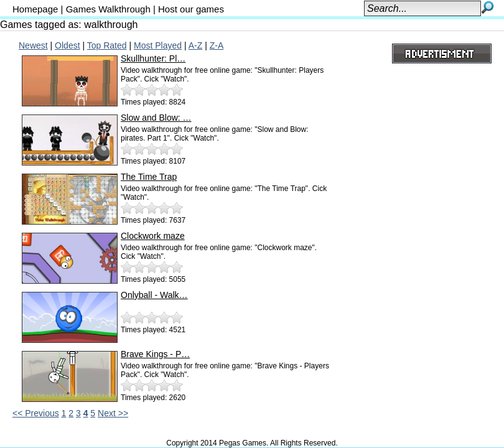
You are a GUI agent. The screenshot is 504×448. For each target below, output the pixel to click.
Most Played (158, 45)
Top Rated (107, 45)
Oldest (67, 45)
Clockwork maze (153, 236)
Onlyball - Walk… (154, 295)
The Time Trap (149, 177)
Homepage (35, 9)
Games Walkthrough (108, 9)
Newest (33, 45)
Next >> (113, 413)
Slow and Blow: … (156, 118)
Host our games (191, 9)
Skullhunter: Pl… (153, 58)
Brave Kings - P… (155, 354)
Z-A (217, 45)
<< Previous (36, 413)
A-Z (196, 45)
